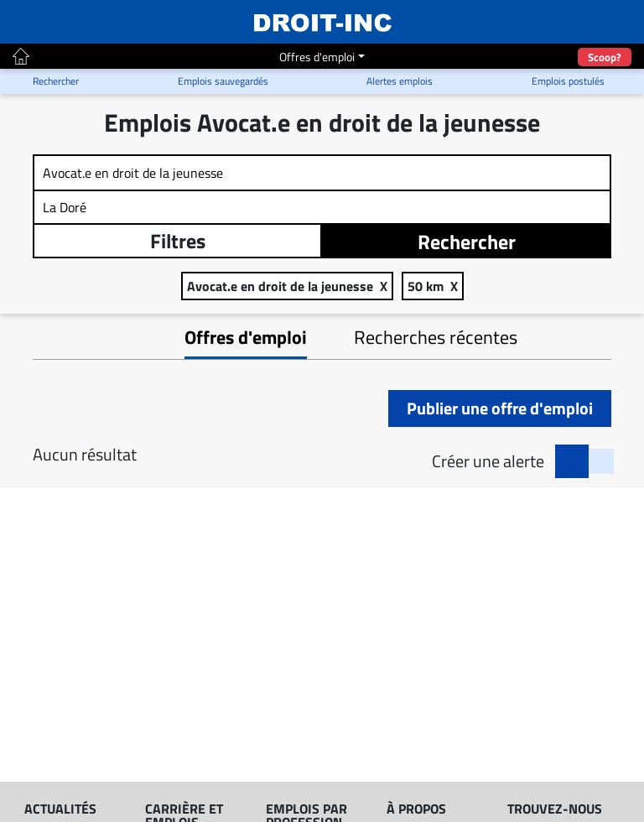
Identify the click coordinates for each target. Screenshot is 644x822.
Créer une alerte (488, 461)
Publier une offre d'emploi (500, 408)
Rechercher (467, 242)
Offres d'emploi (317, 57)
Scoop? (605, 57)
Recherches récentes (436, 337)
